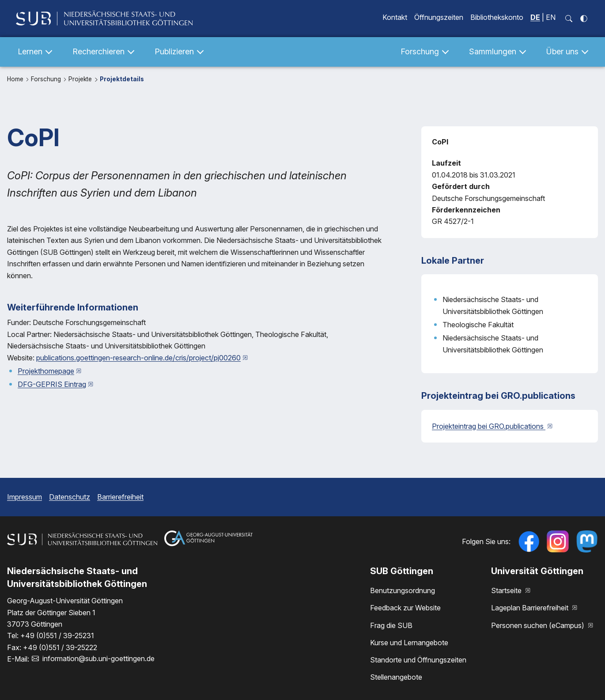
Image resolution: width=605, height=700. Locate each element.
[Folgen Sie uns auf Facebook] (529, 541)
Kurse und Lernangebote (409, 643)
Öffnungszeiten (439, 17)
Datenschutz (70, 497)
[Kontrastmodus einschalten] (584, 19)
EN (551, 17)
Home (16, 79)
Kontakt (395, 17)
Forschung (47, 79)
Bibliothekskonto (497, 17)
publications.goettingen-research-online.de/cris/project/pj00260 (138, 358)
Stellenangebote (396, 677)
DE (535, 17)
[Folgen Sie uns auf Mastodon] (587, 541)
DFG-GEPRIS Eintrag (52, 384)
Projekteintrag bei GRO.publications (489, 426)
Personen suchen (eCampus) (539, 625)
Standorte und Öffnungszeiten (418, 660)
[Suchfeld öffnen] (569, 19)
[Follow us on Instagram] (558, 541)
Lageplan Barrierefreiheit (531, 608)
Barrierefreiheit (120, 497)
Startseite (507, 590)
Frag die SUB (391, 625)
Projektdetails (122, 79)
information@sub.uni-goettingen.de (98, 658)
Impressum (25, 497)
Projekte (81, 79)
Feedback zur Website (405, 608)
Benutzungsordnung (403, 590)
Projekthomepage (46, 371)
